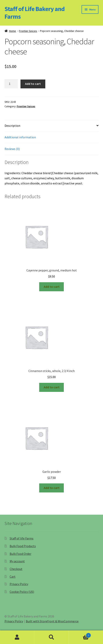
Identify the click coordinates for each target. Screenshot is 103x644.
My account (17, 561)
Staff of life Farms (22, 538)
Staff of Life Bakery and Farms (35, 13)
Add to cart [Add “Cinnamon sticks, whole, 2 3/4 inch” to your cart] (52, 387)
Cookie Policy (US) (22, 592)
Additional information (20, 137)
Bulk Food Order (20, 554)
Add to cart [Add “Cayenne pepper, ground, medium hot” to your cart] (52, 287)
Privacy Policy (19, 584)
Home (13, 31)
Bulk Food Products (23, 546)
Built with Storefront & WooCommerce (52, 621)
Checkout (16, 569)
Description (12, 126)
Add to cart (33, 84)
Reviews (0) (12, 149)
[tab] (52, 126)
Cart (13, 576)
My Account (17, 637)
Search (51, 637)
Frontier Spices (28, 31)
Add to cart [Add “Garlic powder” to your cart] (52, 488)
